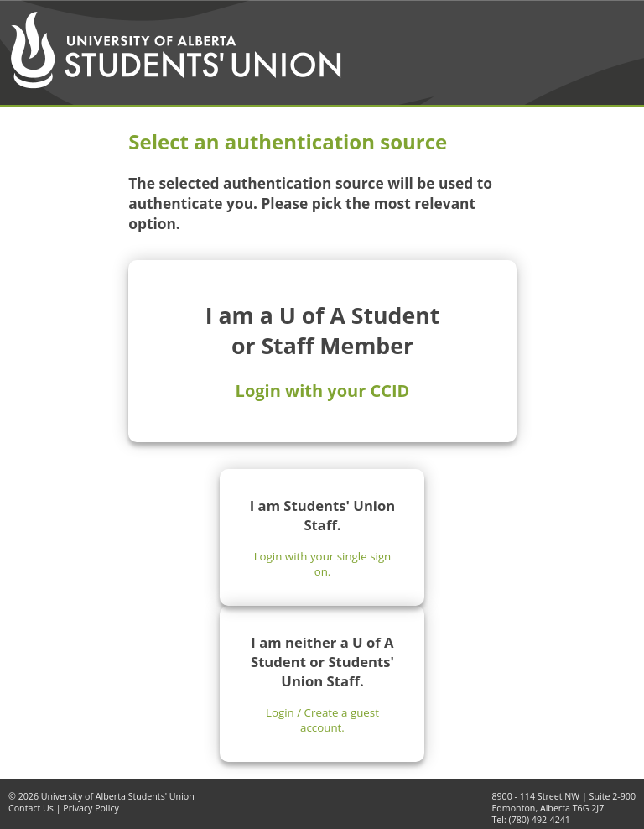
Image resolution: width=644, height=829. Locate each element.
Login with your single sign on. (323, 564)
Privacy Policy (91, 808)
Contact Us (31, 808)
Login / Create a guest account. (322, 720)
